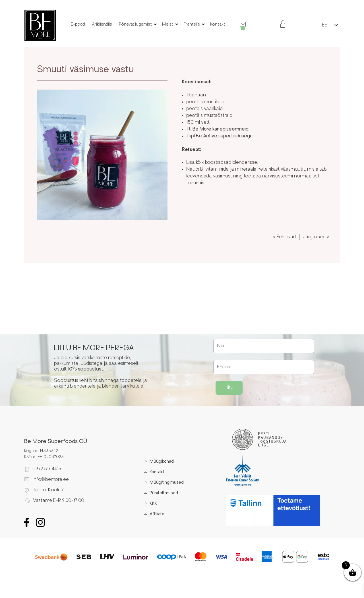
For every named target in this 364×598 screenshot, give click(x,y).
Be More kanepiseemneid (221, 129)
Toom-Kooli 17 (48, 490)
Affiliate (157, 514)
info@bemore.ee (51, 480)
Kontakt (218, 25)
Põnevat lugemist (135, 25)
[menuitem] (326, 25)
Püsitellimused (164, 493)
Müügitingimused (167, 483)
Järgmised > (316, 237)
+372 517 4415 (47, 469)
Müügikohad (162, 462)
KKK (153, 504)
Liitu (229, 388)
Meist (168, 25)
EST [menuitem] (326, 25)
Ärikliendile (102, 25)
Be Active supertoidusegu (224, 136)
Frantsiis (192, 25)
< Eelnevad (284, 237)
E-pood (78, 25)
